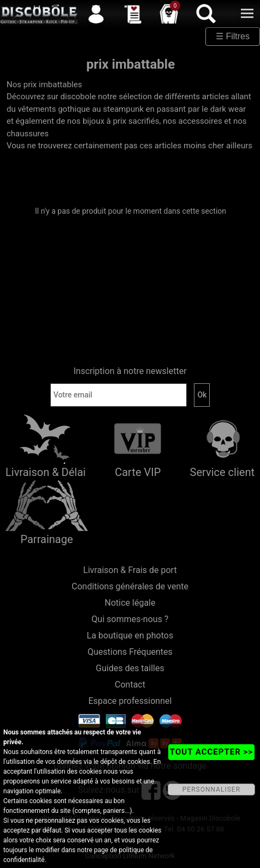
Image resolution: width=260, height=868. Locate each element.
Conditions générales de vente (130, 586)
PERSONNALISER (211, 789)
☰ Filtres (233, 36)
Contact (130, 685)
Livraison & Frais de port (130, 570)
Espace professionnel (130, 701)
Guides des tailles (130, 668)
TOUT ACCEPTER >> (211, 752)
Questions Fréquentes (130, 652)
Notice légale (130, 603)
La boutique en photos (130, 635)
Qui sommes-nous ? (130, 619)
